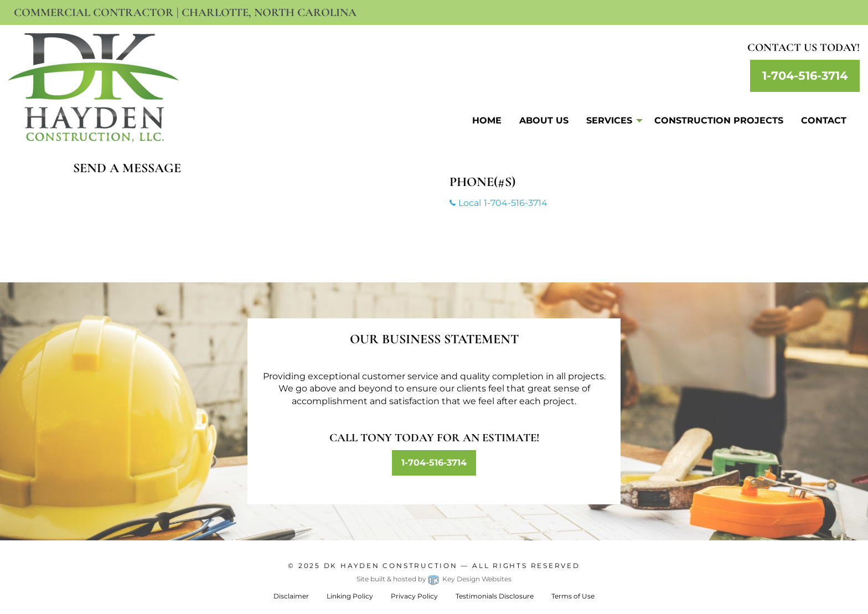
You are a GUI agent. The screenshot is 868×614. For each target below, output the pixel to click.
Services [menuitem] (609, 120)
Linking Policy (350, 596)
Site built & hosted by (434, 579)
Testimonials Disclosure (495, 596)
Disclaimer (291, 596)
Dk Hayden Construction (391, 566)
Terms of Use (573, 596)
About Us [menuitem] (544, 120)
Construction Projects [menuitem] (719, 120)
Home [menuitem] (487, 120)
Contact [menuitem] (824, 120)
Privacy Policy (414, 596)
